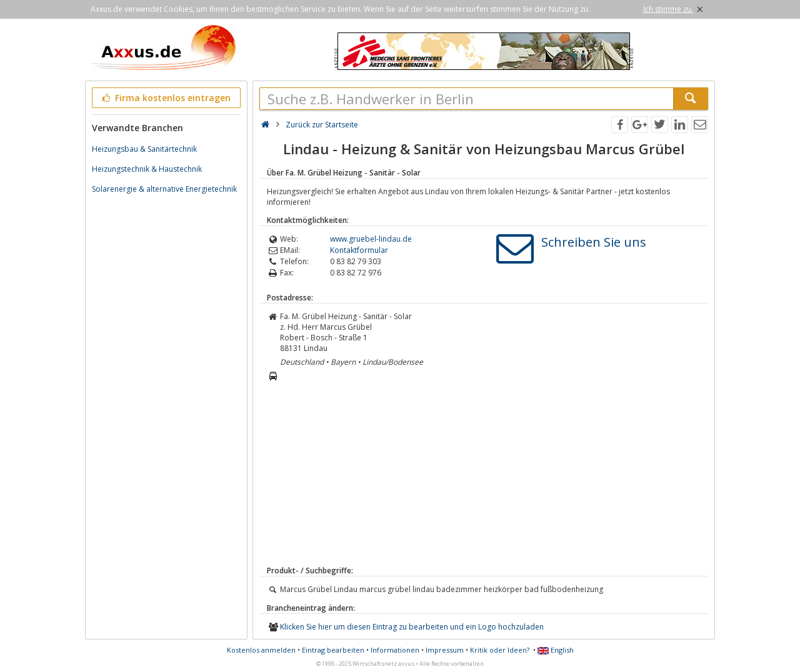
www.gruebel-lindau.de (371, 239)
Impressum (445, 650)
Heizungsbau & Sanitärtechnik (144, 149)
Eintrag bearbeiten (333, 650)
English (556, 650)
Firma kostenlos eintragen (165, 98)
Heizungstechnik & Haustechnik (147, 169)
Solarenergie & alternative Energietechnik (164, 189)
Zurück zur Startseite (322, 125)
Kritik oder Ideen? (500, 650)
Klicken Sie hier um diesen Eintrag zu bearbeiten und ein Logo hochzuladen (412, 627)
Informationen (395, 650)
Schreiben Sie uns (594, 242)
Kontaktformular (359, 250)
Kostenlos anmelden (261, 650)
